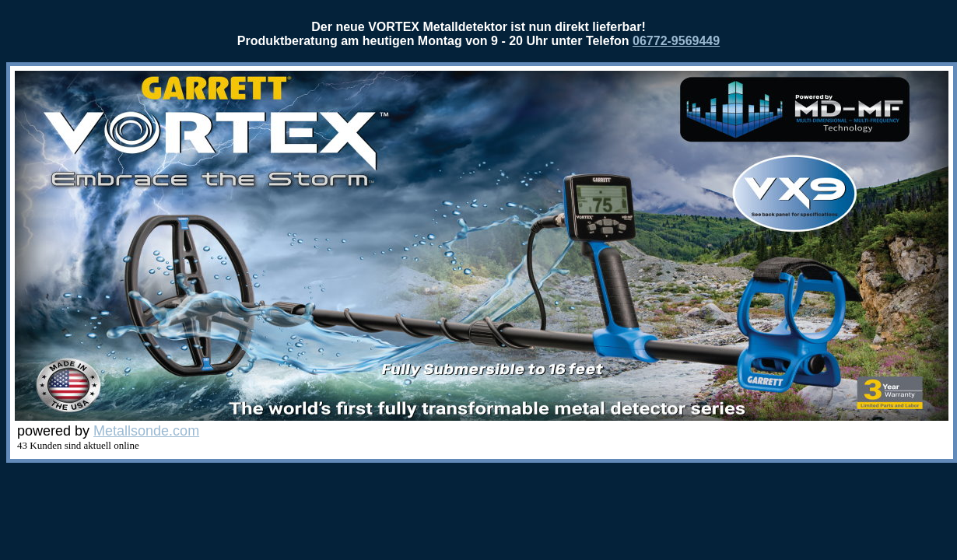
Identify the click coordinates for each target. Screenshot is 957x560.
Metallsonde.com (146, 431)
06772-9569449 (676, 41)
